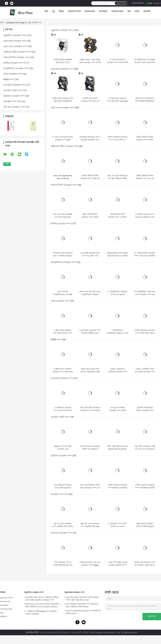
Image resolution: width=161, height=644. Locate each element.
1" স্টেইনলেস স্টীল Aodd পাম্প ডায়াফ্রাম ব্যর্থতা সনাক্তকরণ (41, 613)
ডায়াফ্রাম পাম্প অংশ (12, 101)
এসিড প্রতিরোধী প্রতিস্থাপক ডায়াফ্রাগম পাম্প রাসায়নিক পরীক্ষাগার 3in (90, 410)
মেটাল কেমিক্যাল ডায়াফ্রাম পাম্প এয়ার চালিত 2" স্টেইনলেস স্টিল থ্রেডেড (117, 140)
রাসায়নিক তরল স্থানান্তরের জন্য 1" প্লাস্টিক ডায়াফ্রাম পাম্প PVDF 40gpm (63, 256)
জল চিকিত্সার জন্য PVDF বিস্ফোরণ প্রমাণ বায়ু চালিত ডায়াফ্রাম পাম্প (145, 62)
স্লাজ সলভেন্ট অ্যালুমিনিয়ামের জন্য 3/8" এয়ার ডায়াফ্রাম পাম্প (63, 294)
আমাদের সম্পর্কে (74, 11)
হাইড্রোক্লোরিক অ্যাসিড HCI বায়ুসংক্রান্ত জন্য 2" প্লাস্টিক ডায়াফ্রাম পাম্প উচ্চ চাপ (117, 256)
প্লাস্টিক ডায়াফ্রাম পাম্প (13, 63)
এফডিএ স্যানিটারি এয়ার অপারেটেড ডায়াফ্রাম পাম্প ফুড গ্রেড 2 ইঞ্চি (145, 372)
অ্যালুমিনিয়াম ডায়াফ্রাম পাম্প (16, 68)
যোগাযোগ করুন (117, 11)
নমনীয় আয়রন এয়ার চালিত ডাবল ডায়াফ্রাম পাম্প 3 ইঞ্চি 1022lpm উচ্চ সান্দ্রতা (90, 62)
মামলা (137, 11)
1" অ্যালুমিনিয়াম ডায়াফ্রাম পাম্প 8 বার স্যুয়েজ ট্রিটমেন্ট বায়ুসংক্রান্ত (117, 294)
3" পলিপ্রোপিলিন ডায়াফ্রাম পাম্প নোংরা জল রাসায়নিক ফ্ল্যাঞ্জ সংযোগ (145, 256)
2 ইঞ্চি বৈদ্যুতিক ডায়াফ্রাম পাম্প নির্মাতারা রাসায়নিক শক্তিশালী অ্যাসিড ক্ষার (117, 488)
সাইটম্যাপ (4, 617)
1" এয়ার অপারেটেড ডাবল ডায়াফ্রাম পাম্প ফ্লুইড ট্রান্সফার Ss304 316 (63, 140)
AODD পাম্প (9, 79)
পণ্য (53, 11)
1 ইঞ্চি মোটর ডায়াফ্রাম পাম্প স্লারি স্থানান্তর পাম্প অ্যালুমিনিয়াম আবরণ (63, 333)
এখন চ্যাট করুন (138, 3)
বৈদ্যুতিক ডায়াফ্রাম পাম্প (14, 96)
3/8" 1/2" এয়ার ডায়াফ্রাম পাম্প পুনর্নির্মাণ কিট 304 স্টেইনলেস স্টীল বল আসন (90, 526)
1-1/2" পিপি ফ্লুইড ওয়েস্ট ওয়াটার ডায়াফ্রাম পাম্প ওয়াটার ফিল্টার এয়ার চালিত (117, 565)
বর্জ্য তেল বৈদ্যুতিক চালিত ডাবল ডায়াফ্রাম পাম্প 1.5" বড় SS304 (90, 488)
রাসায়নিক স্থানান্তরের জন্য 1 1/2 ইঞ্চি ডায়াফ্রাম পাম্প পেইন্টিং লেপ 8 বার (90, 140)
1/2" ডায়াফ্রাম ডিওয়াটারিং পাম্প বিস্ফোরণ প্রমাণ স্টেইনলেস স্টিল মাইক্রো (82, 605)
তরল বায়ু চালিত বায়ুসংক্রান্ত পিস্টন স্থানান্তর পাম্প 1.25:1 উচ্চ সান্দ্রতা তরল (82, 599)
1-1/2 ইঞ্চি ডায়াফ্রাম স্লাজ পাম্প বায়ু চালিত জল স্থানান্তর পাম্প (90, 256)
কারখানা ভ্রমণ (90, 11)
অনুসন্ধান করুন (121, 3)
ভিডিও (61, 11)
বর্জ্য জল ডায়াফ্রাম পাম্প (14, 107)
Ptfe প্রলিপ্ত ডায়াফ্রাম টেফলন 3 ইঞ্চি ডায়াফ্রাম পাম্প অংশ (145, 526)
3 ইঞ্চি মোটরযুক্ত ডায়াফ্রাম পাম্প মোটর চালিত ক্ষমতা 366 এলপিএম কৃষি (145, 333)
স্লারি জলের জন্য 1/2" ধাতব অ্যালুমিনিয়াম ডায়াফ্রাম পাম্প (90, 294)
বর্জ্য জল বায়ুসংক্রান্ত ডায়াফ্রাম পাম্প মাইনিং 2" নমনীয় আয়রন (83, 612)
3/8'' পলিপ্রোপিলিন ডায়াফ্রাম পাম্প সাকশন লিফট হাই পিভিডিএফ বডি (90, 217)
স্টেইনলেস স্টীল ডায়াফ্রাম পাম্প (17, 52)
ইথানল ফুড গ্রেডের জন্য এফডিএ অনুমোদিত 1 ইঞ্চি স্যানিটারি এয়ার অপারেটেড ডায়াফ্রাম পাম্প (43, 606)
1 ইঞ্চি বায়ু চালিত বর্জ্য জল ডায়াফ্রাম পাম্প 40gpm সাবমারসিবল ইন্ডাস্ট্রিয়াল (90, 565)
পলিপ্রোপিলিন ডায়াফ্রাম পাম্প (17, 57)
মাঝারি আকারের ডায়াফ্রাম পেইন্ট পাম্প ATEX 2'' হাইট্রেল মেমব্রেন (90, 449)
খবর (129, 11)
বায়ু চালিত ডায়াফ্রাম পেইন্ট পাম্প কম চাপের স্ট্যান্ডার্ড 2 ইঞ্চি (145, 449)
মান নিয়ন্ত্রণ (103, 11)
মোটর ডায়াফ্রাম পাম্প (13, 74)
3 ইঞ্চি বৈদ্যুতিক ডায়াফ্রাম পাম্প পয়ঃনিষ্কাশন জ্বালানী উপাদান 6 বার (145, 488)
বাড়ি (46, 11)
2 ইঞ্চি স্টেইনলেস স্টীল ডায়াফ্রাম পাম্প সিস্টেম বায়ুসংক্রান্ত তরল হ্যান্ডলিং (145, 140)
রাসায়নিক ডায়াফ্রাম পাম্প (15, 85)
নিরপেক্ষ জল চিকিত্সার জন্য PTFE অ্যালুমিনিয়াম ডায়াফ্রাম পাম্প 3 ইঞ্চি (145, 101)
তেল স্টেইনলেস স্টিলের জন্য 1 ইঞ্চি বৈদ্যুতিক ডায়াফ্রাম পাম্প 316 (63, 488)
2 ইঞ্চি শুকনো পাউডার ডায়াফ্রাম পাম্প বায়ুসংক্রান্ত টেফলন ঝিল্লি (63, 372)
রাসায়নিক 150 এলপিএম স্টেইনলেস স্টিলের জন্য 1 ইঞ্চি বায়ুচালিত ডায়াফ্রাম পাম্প (42, 599)
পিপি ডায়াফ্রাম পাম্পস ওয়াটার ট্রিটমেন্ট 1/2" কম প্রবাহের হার (63, 565)
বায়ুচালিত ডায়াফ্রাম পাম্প (15, 35)
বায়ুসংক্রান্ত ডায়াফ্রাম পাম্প (15, 41)
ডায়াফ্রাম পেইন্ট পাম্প (13, 90)
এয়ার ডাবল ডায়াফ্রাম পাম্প (15, 46)
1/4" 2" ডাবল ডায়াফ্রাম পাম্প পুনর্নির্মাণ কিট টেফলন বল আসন (63, 526)
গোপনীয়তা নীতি (32, 632)
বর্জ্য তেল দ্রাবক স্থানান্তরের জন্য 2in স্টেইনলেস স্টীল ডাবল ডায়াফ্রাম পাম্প (117, 178)
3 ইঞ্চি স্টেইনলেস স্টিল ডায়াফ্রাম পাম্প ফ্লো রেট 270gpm (145, 178)
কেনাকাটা (147, 11)
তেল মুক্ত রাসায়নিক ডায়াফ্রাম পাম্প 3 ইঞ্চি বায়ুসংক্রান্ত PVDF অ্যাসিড (117, 410)
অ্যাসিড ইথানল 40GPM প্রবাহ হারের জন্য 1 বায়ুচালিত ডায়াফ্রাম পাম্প (63, 62)
